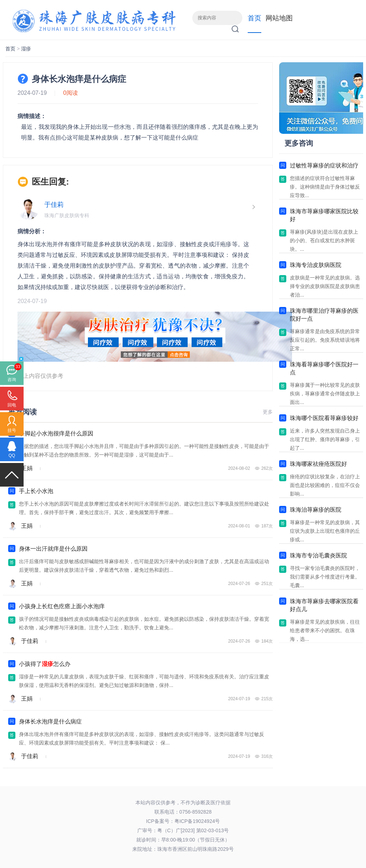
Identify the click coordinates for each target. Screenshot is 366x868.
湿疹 (26, 49)
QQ (12, 455)
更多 (268, 412)
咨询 (12, 380)
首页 (254, 18)
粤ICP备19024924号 (197, 821)
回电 (12, 405)
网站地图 (279, 18)
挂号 (12, 430)
